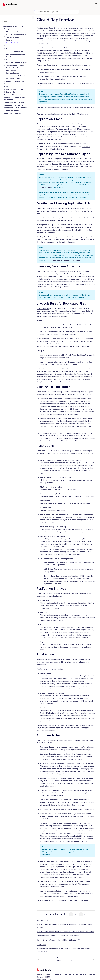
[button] (96, 4)
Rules (8, 49)
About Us (59, 974)
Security (9, 60)
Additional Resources (12, 113)
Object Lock (42, 944)
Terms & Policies (71, 974)
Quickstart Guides (11, 92)
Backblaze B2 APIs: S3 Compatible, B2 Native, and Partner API (14, 97)
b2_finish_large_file (70, 713)
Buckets (60, 959)
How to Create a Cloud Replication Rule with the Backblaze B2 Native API (65, 931)
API (46, 539)
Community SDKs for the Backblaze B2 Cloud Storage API (16, 106)
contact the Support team (78, 900)
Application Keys (12, 37)
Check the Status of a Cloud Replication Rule (63, 148)
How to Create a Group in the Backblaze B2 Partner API (58, 940)
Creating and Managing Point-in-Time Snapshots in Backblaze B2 (17, 68)
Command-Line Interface (14, 102)
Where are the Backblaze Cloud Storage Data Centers (58, 936)
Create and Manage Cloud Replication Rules (61, 896)
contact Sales (45, 187)
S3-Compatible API (48, 53)
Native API (88, 50)
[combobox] (57, 12)
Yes (73, 914)
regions (87, 31)
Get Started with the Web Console (14, 83)
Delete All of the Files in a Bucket (66, 260)
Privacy (83, 974)
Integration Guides (11, 111)
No (82, 914)
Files (8, 46)
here (38, 110)
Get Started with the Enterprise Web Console (13, 88)
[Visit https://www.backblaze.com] (10, 5)
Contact (92, 974)
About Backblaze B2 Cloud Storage (14, 28)
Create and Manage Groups (58, 287)
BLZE (47, 977)
